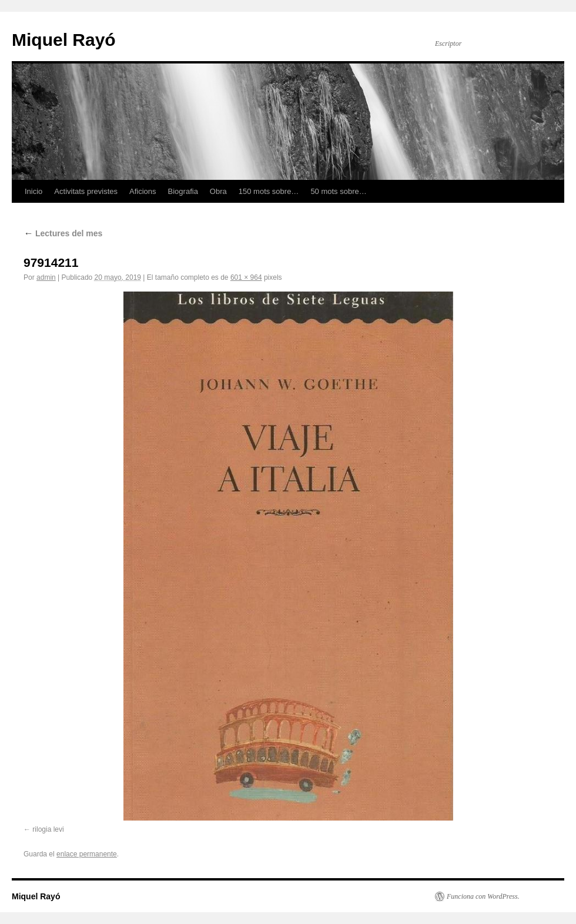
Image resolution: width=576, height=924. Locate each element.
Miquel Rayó (64, 40)
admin (46, 277)
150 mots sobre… (269, 191)
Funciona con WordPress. (483, 896)
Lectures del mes (63, 233)
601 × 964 (246, 277)
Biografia (183, 191)
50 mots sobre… (338, 191)
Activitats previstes (86, 191)
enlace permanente (87, 854)
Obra (218, 191)
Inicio (34, 191)
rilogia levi (48, 829)
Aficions (143, 191)
